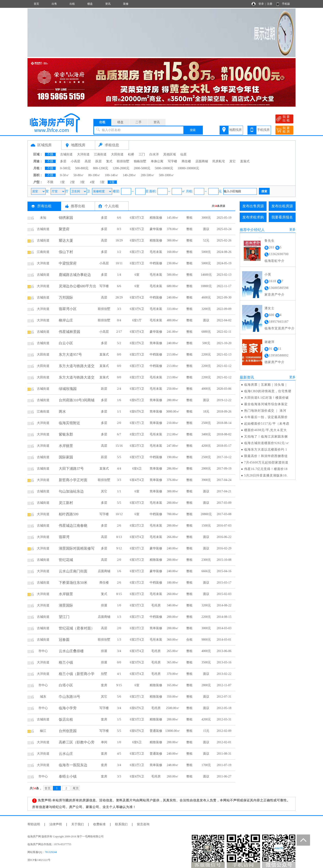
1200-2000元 (121, 168)
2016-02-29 (224, 548)
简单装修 (156, 343)
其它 (233, 161)
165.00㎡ (173, 685)
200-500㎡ (148, 175)
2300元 (206, 560)
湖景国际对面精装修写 (77, 548)
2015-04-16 (224, 571)
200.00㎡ (173, 503)
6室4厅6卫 (137, 776)
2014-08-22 (224, 605)
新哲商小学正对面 (73, 480)
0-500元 (65, 168)
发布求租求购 (253, 217)
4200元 (206, 446)
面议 (206, 229)
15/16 (119, 446)
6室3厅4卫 (137, 297)
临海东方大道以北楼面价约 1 (266, 450)
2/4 (119, 389)
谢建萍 (270, 342)
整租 (189, 218)
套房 (104, 685)
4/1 (119, 674)
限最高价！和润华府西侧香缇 (266, 456)
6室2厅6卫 (137, 343)
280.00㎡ (173, 400)
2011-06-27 (224, 776)
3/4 (119, 651)
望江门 (64, 617)
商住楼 (186, 161)
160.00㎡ (173, 252)
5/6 (119, 697)
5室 (102, 182)
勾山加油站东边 (71, 491)
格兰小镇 (66, 662)
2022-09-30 (224, 297)
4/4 (119, 469)
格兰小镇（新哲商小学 (77, 674)
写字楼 (172, 161)
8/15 (119, 594)
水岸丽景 (66, 446)
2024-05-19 (224, 263)
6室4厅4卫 (137, 480)
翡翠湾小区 (68, 309)
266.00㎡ (173, 537)
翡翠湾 (64, 537)
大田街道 (117, 154)
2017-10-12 (224, 457)
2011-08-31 (224, 754)
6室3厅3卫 (137, 218)
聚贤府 (64, 229)
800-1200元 (101, 168)
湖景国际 (66, 605)
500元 (206, 343)
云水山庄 (66, 754)
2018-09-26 (224, 412)
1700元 (206, 765)
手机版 (286, 4)
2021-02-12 (224, 366)
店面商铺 (202, 161)
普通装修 (156, 731)
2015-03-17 (224, 583)
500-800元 (82, 168)
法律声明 (56, 824)
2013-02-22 (224, 674)
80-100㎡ (94, 175)
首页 (36, 4)
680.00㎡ (173, 286)
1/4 (119, 275)
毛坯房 (156, 605)
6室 (112, 182)
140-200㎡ (130, 175)
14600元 (206, 275)
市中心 (43, 651)
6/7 (119, 434)
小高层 (76, 161)
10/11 (119, 263)
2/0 (119, 423)
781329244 (51, 852)
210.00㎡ (173, 423)
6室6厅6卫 (137, 412)
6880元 (206, 332)
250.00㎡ (173, 389)
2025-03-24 (224, 229)
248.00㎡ (173, 765)
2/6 (119, 526)
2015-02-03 (224, 594)
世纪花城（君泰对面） (77, 628)
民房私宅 (219, 161)
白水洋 (154, 154)
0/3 (119, 229)
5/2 (119, 343)
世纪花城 (66, 560)
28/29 (119, 297)
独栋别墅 (140, 161)
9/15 (119, 685)
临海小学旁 (68, 708)
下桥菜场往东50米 (73, 583)
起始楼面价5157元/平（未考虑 (267, 424)
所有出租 (44, 206)
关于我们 (78, 824)
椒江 (43, 731)
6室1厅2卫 (137, 583)
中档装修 (156, 263)
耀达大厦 (66, 240)
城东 (43, 697)
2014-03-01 (224, 640)
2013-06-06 (224, 651)
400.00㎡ (173, 320)
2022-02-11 (224, 332)
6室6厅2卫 (137, 240)
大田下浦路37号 (71, 469)
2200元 (206, 355)
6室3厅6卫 (137, 309)
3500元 (206, 662)
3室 (82, 182)
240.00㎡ (173, 297)
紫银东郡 (66, 434)
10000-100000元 (188, 168)
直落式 (245, 161)
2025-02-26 (224, 240)
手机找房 (263, 130)
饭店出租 (66, 719)
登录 (261, 4)
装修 (126, 4)
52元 (206, 240)
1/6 (119, 400)
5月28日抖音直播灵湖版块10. (266, 475)
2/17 (119, 332)
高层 (88, 161)
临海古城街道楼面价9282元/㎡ (267, 443)
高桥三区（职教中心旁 (77, 742)
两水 (62, 412)
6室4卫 (137, 469)
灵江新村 (66, 503)
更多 (292, 230)
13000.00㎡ (173, 731)
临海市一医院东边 (73, 765)
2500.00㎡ (173, 708)
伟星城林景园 (69, 332)
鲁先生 (270, 241)
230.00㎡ (173, 263)
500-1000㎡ (166, 175)
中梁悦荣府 (68, 263)
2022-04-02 (224, 320)
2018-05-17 (224, 446)
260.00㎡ (173, 594)
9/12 (119, 548)
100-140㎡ (112, 175)
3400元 (206, 434)
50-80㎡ (79, 175)
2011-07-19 (224, 765)
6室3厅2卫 (137, 560)
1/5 (119, 719)
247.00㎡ (173, 446)
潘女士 (270, 308)
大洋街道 (83, 154)
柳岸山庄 (66, 320)
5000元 (206, 252)
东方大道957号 (70, 355)
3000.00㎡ (173, 412)
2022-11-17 (224, 286)
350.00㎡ (173, 697)
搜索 (193, 130)
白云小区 (66, 343)
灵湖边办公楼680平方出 (78, 286)
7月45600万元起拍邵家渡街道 (266, 463)
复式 (109, 161)
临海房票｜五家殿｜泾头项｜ (266, 385)
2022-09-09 (224, 309)
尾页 (76, 788)
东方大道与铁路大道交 (77, 366)
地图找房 (235, 130)
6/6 (119, 218)
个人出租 (112, 206)
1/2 (119, 252)
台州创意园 (68, 731)
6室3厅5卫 (137, 229)
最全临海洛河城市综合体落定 (266, 404)
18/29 (119, 240)
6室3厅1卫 (137, 548)
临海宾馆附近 (69, 423)
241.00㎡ (173, 332)
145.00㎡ (173, 218)
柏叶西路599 (69, 514)
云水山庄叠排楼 (71, 651)
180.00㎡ (173, 583)
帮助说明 (34, 824)
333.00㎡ (173, 309)
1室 (62, 182)
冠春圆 (64, 640)
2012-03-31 (224, 719)
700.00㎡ (173, 514)
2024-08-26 (224, 252)
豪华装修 (156, 229)
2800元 (206, 685)
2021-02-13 (224, 355)
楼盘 (90, 4)
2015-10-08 (224, 560)
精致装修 (156, 218)
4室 (92, 182)
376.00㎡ (173, 480)
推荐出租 (78, 206)
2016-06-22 (224, 537)
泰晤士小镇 (68, 776)
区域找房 (44, 145)
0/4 (119, 320)
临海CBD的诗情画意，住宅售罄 (268, 391)
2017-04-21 (224, 491)
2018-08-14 (224, 423)
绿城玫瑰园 (68, 389)
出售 (54, 4)
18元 (206, 412)
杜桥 (131, 154)
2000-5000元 (142, 168)
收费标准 (99, 824)
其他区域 (170, 154)
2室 (72, 182)
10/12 (119, 514)
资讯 (108, 4)
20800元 (206, 514)
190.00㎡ (173, 457)
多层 (63, 161)
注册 (270, 4)
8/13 (119, 537)
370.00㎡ (173, 674)
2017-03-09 (224, 503)
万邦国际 (66, 297)
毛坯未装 (156, 252)
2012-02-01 (224, 742)
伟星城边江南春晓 (73, 526)
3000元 (206, 218)
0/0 (119, 355)
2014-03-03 (224, 628)
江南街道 (100, 154)
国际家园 (66, 457)
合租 (189, 640)
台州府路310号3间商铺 (77, 400)
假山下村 (66, 252)
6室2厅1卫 (137, 252)
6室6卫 (137, 742)
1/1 (119, 412)
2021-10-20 (224, 343)
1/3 (119, 617)
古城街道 (66, 154)
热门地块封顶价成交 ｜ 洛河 (265, 411)
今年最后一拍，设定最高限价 (266, 417)
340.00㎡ (173, 605)
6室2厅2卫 (137, 526)
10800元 (206, 286)
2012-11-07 (224, 685)
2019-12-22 (224, 400)
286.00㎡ (173, 469)
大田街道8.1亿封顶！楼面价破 (267, 398)
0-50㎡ (65, 175)
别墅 (104, 674)
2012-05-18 (224, 708)
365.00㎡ (173, 662)
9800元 (206, 640)
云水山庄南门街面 (73, 571)
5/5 (119, 457)
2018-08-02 (224, 434)
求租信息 (112, 145)
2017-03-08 (224, 514)
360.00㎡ (173, 640)
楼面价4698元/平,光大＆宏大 (265, 430)
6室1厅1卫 (137, 423)
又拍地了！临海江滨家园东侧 (266, 437)
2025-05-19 (224, 218)
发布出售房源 (253, 206)
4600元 (206, 297)
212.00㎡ (173, 434)
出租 (72, 4)
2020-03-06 (224, 389)
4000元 (206, 389)
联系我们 (121, 824)
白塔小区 (66, 685)
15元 (206, 731)
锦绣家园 (66, 218)
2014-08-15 (224, 617)
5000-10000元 (164, 168)
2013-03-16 (224, 662)
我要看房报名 (282, 217)
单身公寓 (157, 161)
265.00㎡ (173, 651)
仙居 (183, 154)
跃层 (99, 161)
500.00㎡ (173, 275)
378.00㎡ (173, 229)
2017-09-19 (224, 469)
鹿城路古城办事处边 (75, 275)
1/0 (119, 605)
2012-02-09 (224, 731)
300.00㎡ (173, 240)
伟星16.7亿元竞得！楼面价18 (266, 469)
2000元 (206, 469)
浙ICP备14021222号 (39, 860)
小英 (268, 274)
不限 (50, 154)
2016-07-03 (224, 526)
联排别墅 (123, 161)
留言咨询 (143, 824)
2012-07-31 (224, 697)
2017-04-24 (224, 480)
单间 (104, 742)
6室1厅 (137, 320)
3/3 (119, 309)
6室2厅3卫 (137, 263)
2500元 (206, 423)
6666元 (206, 571)
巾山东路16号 (69, 697)
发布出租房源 (282, 206)
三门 (142, 154)
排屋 (104, 605)
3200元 (206, 309)
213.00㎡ (173, 355)
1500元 (206, 526)
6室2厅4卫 (137, 640)
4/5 (119, 754)
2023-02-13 (224, 275)
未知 (43, 218)
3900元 (206, 480)
